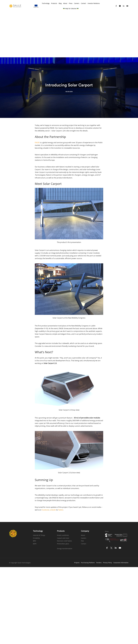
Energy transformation (65, 503)
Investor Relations (94, 3)
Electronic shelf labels (64, 496)
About (65, 3)
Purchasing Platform (88, 517)
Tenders (99, 517)
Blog (60, 3)
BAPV (35, 498)
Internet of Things (39, 490)
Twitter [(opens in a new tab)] (61, 465)
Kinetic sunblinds (63, 490)
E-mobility (36, 493)
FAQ (82, 496)
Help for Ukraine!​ (71, 9)
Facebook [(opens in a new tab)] (45, 465)
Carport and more (63, 493)
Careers (77, 3)
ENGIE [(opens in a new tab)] (37, 97)
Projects (77, 517)
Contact (83, 3)
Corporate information (121, 517)
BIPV (34, 496)
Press (71, 3)
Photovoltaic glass (63, 498)
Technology (46, 3)
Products (54, 3)
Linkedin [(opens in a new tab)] (53, 465)
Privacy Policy (107, 517)
